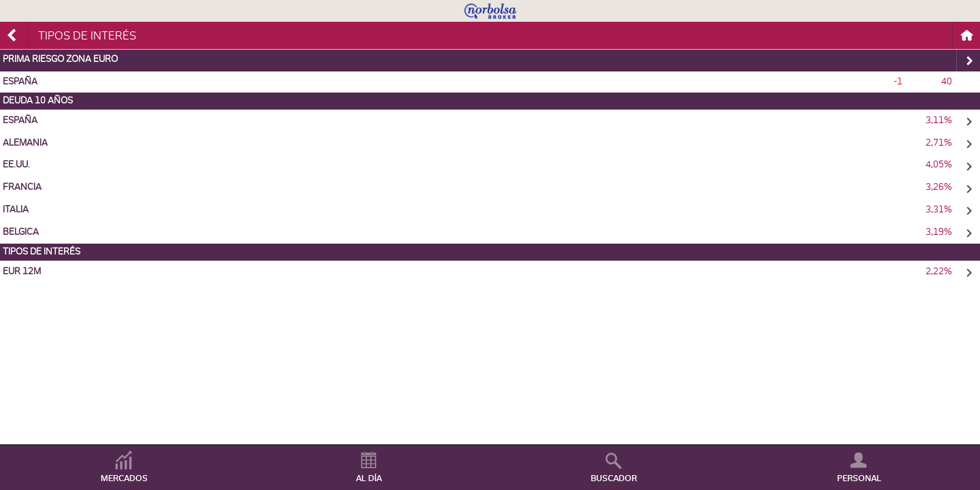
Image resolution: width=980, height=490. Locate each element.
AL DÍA (369, 478)
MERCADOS (124, 478)
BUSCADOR (614, 478)
